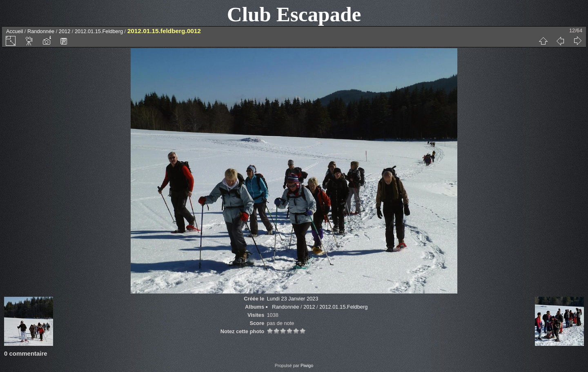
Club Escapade (294, 14)
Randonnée (41, 31)
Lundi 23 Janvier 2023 (292, 299)
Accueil (14, 31)
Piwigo (307, 365)
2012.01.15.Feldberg (99, 31)
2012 (65, 31)
